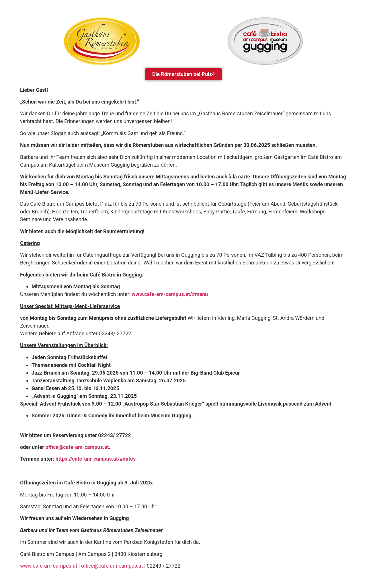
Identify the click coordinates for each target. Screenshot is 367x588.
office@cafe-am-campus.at (112, 566)
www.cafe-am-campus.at (49, 566)
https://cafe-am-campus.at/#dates (95, 459)
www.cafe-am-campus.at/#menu (170, 294)
